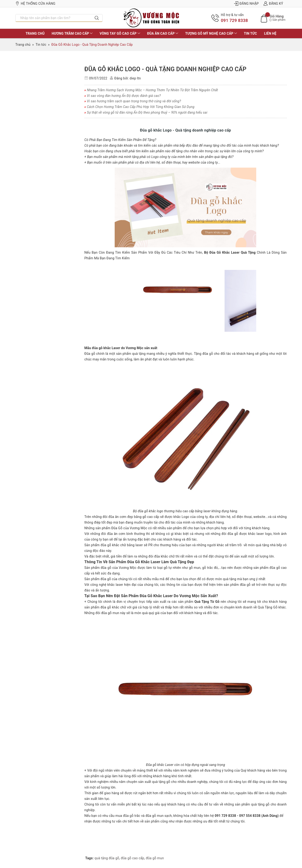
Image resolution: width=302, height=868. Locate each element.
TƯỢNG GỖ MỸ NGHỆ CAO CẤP (211, 33)
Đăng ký (273, 4)
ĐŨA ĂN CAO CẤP (163, 33)
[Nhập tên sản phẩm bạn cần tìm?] (53, 18)
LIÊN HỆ (270, 33)
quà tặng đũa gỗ (107, 858)
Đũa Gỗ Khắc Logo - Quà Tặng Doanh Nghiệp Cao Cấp (166, 69)
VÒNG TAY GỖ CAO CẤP (120, 33)
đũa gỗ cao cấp (132, 858)
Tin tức (250, 33)
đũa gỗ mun (155, 858)
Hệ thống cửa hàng (35, 4)
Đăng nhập (246, 4)
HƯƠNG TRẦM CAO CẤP (72, 33)
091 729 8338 (234, 20)
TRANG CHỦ (35, 33)
